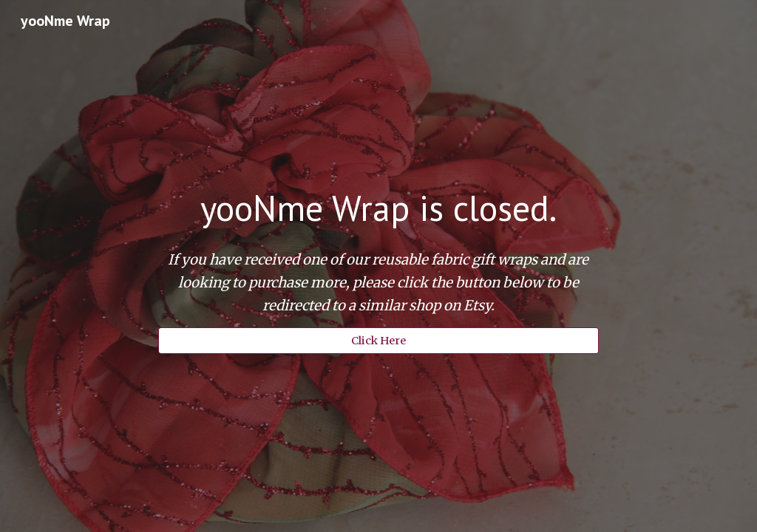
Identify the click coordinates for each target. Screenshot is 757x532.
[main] (378, 208)
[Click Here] (378, 340)
